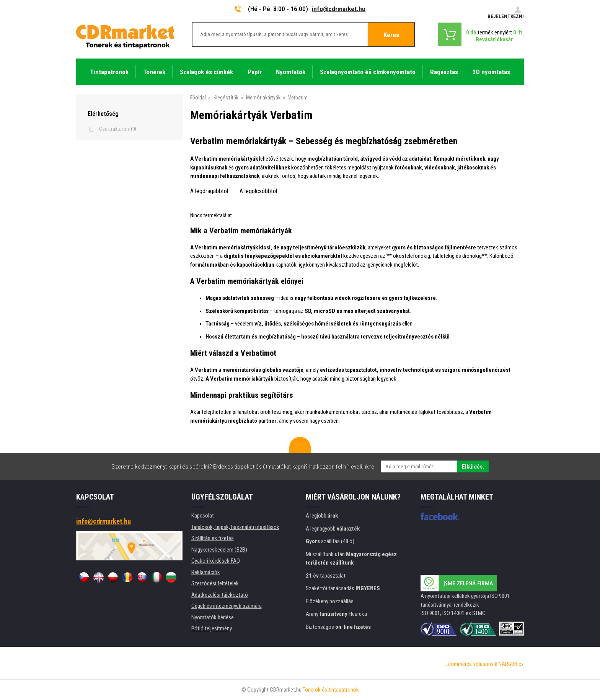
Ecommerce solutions (470, 664)
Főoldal (198, 98)
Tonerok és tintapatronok (331, 690)
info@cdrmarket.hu (339, 9)
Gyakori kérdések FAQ (216, 561)
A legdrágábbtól (209, 191)
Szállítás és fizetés (213, 538)
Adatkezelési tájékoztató (220, 595)
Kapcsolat (203, 516)
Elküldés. (473, 467)
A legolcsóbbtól (258, 191)
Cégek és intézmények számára (227, 606)
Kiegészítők (226, 98)
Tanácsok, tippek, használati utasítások (235, 527)
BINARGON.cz (509, 664)
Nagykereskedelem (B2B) (219, 550)
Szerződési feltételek (215, 583)
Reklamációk (206, 572)
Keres (391, 35)
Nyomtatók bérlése (213, 617)
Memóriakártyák (263, 98)
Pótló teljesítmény (212, 628)
